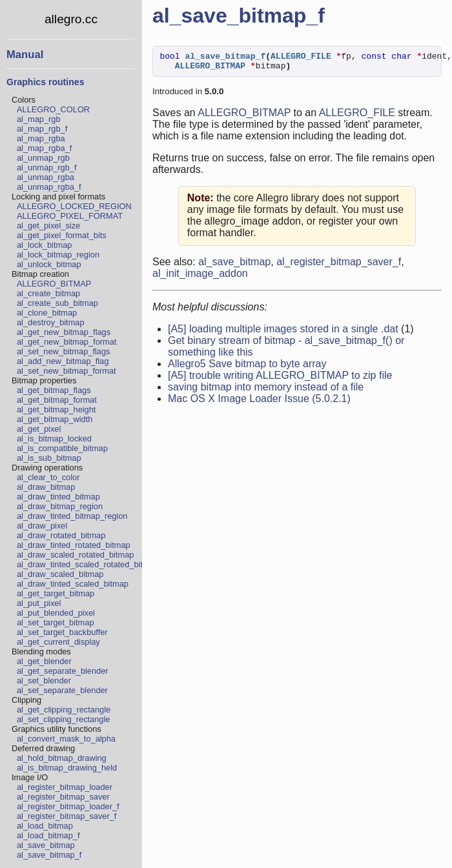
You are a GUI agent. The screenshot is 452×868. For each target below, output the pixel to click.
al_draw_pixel (42, 526)
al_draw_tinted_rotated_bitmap (74, 545)
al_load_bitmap (45, 826)
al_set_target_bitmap (56, 622)
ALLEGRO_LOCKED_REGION (74, 206)
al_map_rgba (41, 138)
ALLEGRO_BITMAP (54, 284)
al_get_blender (44, 661)
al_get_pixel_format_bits (62, 235)
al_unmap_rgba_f (49, 187)
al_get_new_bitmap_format (67, 342)
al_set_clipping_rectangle (63, 719)
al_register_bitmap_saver (63, 797)
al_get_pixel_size (48, 226)
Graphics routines (45, 82)
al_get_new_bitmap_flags (64, 332)
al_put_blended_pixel (56, 613)
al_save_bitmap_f (49, 855)
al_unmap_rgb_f (47, 167)
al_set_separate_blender (62, 690)
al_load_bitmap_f (48, 835)
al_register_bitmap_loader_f (68, 806)
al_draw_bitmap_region (60, 506)
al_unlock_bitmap (49, 264)
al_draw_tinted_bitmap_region (72, 516)
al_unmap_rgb (43, 158)
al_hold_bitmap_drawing (62, 758)
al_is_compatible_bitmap (62, 448)
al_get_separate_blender (63, 671)
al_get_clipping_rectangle (64, 710)
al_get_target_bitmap (56, 593)
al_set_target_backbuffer (62, 632)
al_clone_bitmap (47, 313)
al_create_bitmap (48, 293)
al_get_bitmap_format (57, 400)
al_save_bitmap (46, 845)
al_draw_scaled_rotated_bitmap (75, 555)
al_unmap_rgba (46, 177)
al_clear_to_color (48, 477)
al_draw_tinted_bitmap (58, 497)
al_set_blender (44, 681)
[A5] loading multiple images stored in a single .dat (283, 333)
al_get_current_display (58, 642)
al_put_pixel (39, 603)
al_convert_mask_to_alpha (66, 739)
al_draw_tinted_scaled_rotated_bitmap (88, 564)
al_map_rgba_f (44, 148)
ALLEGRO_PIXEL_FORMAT (70, 216)
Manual (25, 55)
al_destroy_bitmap (51, 322)
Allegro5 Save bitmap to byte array (247, 368)
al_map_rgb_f (42, 129)
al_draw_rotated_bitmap (61, 535)
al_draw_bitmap (46, 487)
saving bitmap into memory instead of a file (266, 391)
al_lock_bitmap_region (58, 255)
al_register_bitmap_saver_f (67, 816)
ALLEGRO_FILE (357, 116)
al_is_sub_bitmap (49, 458)
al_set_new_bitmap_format (67, 371)
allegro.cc (71, 19)
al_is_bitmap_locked (54, 439)
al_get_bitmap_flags (54, 390)
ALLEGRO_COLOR (53, 109)
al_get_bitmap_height (56, 409)
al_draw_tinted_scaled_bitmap (73, 584)
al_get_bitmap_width (55, 419)
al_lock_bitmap (44, 245)
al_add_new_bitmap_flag (63, 361)
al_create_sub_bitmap (57, 303)
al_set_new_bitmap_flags (63, 351)
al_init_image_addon (200, 277)
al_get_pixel (39, 429)
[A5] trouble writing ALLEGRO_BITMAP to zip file (280, 379)
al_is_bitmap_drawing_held (67, 768)
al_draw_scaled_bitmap (60, 574)
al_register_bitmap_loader (65, 787)
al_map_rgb (39, 119)
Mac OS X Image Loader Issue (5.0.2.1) (259, 402)
